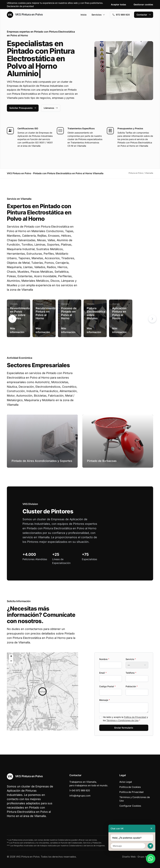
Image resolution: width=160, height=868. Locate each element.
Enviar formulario (124, 728)
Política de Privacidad (135, 717)
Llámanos (51, 108)
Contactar (144, 15)
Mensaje (105, 700)
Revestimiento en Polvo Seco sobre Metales (20, 313)
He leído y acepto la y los (125, 719)
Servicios (98, 15)
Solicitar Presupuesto (23, 108)
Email (103, 673)
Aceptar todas (119, 4)
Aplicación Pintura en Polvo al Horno (119, 313)
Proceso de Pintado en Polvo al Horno (69, 313)
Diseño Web (129, 857)
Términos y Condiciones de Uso (122, 720)
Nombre (104, 659)
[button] (152, 319)
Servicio (131, 659)
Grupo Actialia (145, 857)
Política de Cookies (130, 787)
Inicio (84, 15)
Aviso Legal (126, 782)
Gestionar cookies (143, 4)
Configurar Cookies (130, 806)
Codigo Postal (107, 686)
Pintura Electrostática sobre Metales (96, 313)
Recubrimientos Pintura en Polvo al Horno (46, 313)
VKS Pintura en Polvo (25, 15)
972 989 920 (121, 15)
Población (132, 686)
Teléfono (131, 673)
